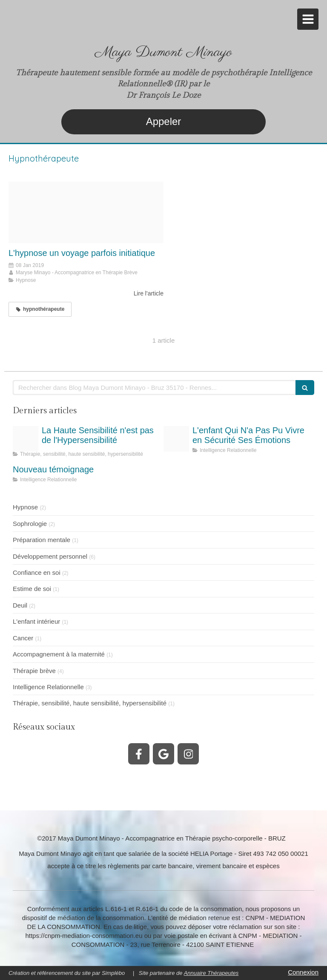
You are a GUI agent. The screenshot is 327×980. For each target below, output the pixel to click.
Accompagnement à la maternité (59, 654)
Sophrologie (30, 524)
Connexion (303, 972)
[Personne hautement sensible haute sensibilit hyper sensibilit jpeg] (26, 439)
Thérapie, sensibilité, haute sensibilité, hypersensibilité (90, 703)
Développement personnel (50, 556)
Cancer (23, 638)
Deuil (20, 605)
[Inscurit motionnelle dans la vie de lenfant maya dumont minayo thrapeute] (176, 439)
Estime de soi (32, 589)
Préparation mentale (42, 540)
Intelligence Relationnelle (48, 687)
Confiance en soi (37, 572)
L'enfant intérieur (36, 621)
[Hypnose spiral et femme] (86, 213)
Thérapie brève (34, 671)
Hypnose (25, 507)
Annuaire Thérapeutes (211, 973)
